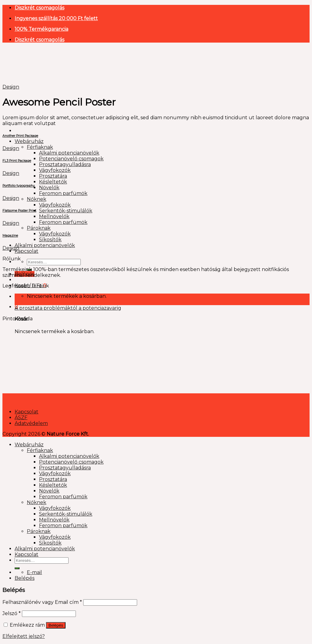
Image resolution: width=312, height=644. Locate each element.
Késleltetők (53, 182)
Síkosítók (50, 240)
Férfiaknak (40, 147)
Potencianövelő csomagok (71, 159)
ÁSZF (21, 418)
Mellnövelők (54, 216)
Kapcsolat (27, 251)
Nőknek (37, 199)
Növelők (49, 188)
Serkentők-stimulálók (66, 211)
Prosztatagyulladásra (65, 164)
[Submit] (17, 568)
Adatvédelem (31, 423)
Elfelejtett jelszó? (24, 636)
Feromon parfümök (63, 193)
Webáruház (29, 141)
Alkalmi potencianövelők (69, 153)
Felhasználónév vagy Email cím (42, 602)
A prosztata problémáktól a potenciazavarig (68, 308)
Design (11, 87)
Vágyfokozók (55, 170)
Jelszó (12, 613)
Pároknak (39, 228)
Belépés (56, 625)
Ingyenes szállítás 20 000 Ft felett (56, 18)
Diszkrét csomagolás (39, 8)
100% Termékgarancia (41, 29)
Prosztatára (53, 176)
